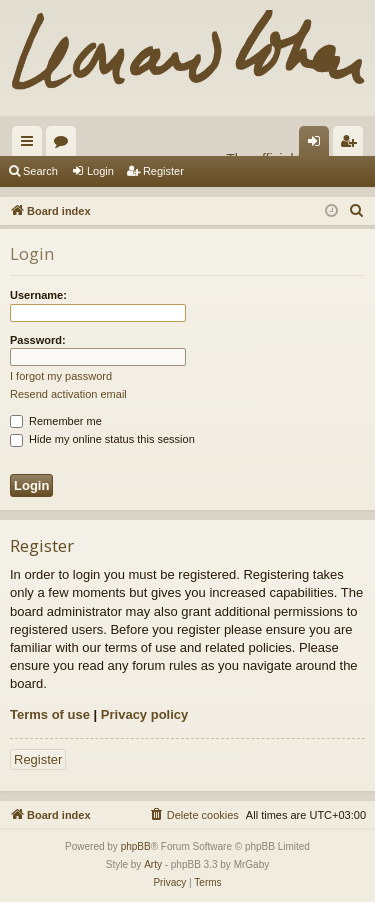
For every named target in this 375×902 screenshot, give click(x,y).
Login (100, 171)
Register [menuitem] (352, 145)
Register (163, 171)
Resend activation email (68, 394)
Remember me (56, 421)
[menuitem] (357, 211)
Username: (38, 295)
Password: (38, 340)
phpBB (136, 846)
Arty (153, 864)
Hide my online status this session (102, 439)
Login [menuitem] (318, 145)
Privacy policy (144, 714)
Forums (65, 145)
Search (40, 171)
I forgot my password (61, 376)
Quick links (31, 145)
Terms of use (50, 714)
